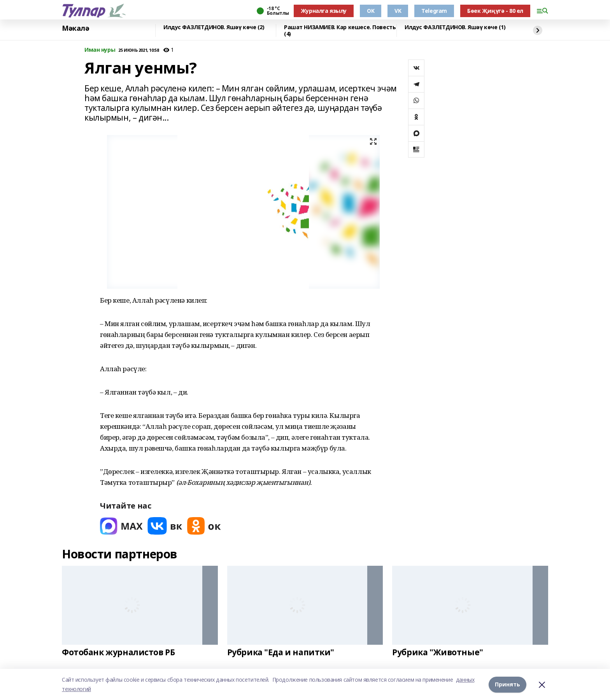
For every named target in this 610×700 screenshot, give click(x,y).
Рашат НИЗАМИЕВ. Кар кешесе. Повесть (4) (340, 31)
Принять (507, 684)
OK (371, 11)
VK (398, 11)
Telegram (434, 11)
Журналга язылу (324, 11)
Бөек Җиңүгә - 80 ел (495, 11)
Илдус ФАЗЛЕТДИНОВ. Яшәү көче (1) (455, 27)
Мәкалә (75, 28)
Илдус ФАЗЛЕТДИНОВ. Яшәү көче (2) (214, 27)
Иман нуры (100, 50)
